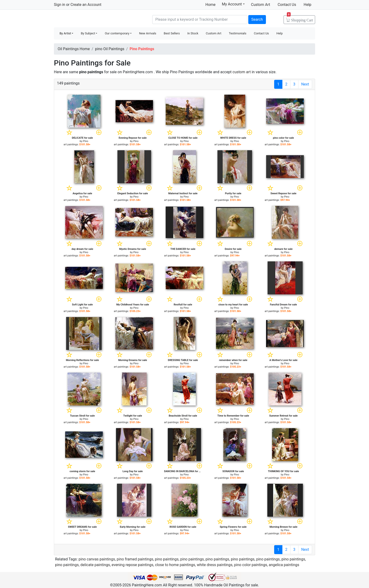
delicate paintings (95, 565)
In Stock (193, 33)
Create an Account (86, 5)
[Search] (200, 20)
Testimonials (237, 33)
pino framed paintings (135, 559)
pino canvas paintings (97, 559)
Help (307, 5)
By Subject (88, 33)
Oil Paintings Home (74, 49)
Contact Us (287, 5)
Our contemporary (117, 33)
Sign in (60, 5)
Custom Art (261, 5)
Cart (300, 19)
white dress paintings (215, 565)
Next (305, 84)
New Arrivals (148, 33)
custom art (242, 72)
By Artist (65, 33)
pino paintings (167, 559)
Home (211, 5)
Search (257, 19)
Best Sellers (172, 33)
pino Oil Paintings (110, 49)
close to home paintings (175, 565)
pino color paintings (251, 565)
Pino (86, 141)
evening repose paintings (132, 565)
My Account (233, 4)
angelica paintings (284, 565)
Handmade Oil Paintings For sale (89, 19)
